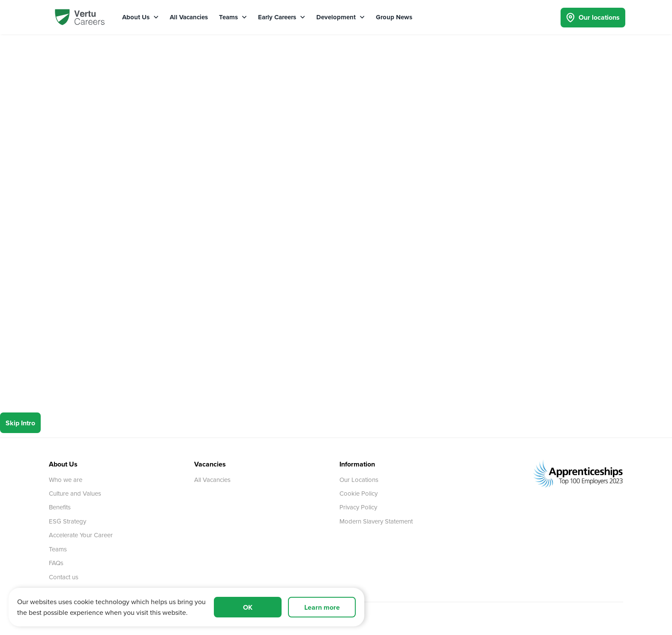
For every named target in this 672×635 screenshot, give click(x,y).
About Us (140, 17)
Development (340, 17)
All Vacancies (189, 17)
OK (248, 607)
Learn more (322, 607)
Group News (394, 17)
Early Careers (282, 17)
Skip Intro (20, 423)
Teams (233, 17)
